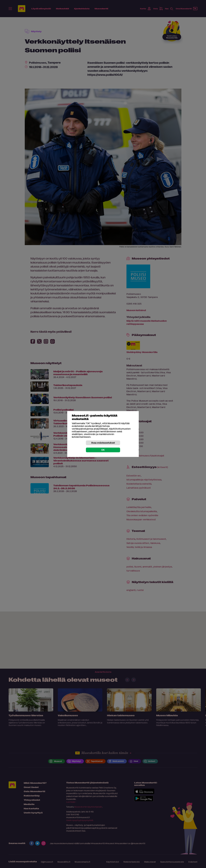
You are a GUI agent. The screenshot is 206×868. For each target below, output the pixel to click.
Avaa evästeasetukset (103, 443)
